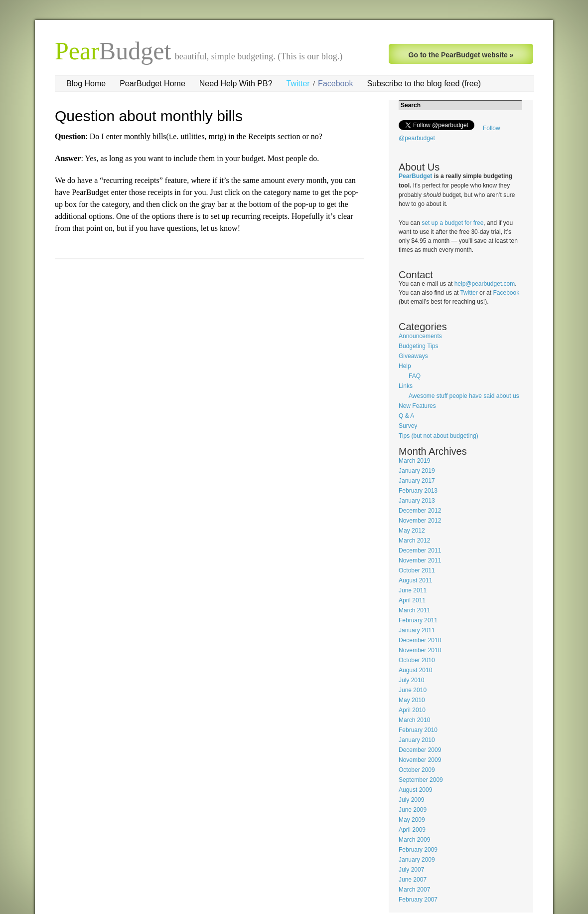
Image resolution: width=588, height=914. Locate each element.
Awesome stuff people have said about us (464, 396)
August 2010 (415, 670)
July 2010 (411, 680)
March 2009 (414, 840)
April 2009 (412, 830)
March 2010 (414, 720)
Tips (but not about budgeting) (439, 436)
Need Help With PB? (236, 84)
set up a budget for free (452, 223)
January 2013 (417, 501)
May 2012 (412, 531)
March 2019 (414, 461)
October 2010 (417, 660)
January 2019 (417, 471)
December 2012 (420, 511)
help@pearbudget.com (485, 284)
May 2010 (412, 700)
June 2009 (413, 810)
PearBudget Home (152, 84)
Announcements (420, 336)
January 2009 (417, 860)
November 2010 (420, 650)
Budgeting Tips (418, 346)
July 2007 (411, 870)
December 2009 (420, 750)
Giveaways (413, 356)
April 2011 (412, 600)
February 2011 (418, 620)
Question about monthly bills (149, 116)
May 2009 (412, 820)
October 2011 (417, 570)
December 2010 (420, 640)
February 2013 (418, 491)
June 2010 (413, 690)
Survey (408, 426)
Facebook (335, 84)
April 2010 (412, 710)
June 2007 (413, 880)
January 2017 (417, 481)
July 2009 (411, 800)
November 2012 (420, 521)
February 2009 (418, 850)
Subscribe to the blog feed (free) (424, 84)
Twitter (298, 84)
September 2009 (421, 780)
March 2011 (414, 610)
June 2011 (413, 590)
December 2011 (420, 550)
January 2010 (417, 740)
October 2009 (417, 770)
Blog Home (86, 84)
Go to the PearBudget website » (461, 55)
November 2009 (420, 760)
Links (406, 386)
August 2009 (415, 790)
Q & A (406, 416)
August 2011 (415, 580)
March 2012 (414, 541)
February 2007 (418, 900)
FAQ (415, 376)
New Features (417, 406)
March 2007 (414, 890)
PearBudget (415, 176)
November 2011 (420, 560)
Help (405, 366)
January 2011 (417, 630)
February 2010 (418, 730)
